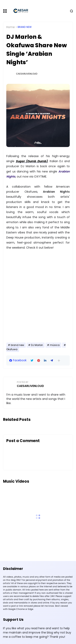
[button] (59, 361)
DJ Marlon (37, 345)
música (55, 345)
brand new (25, 27)
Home (11, 27)
